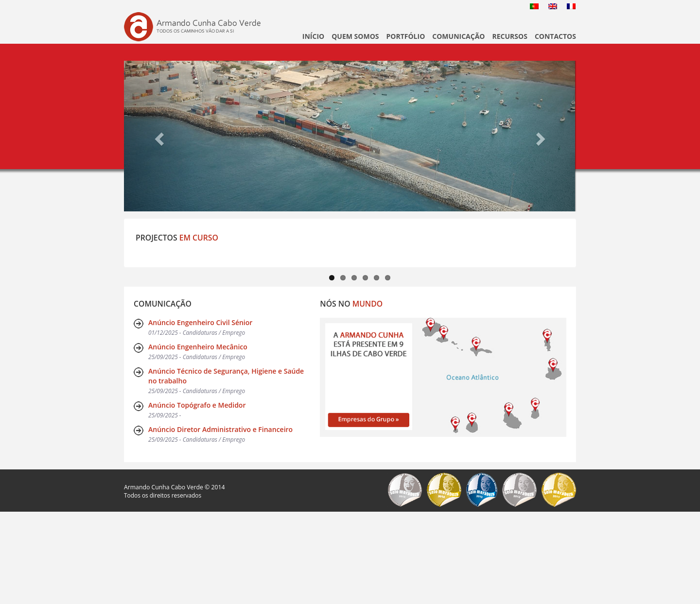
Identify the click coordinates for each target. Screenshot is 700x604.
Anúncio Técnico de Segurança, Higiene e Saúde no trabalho (226, 468)
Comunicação (458, 36)
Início (313, 36)
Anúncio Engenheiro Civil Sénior (200, 415)
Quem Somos (355, 36)
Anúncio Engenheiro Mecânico (198, 439)
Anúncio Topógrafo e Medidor (197, 497)
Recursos (509, 36)
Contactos (555, 36)
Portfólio (406, 36)
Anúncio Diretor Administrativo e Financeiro (220, 522)
